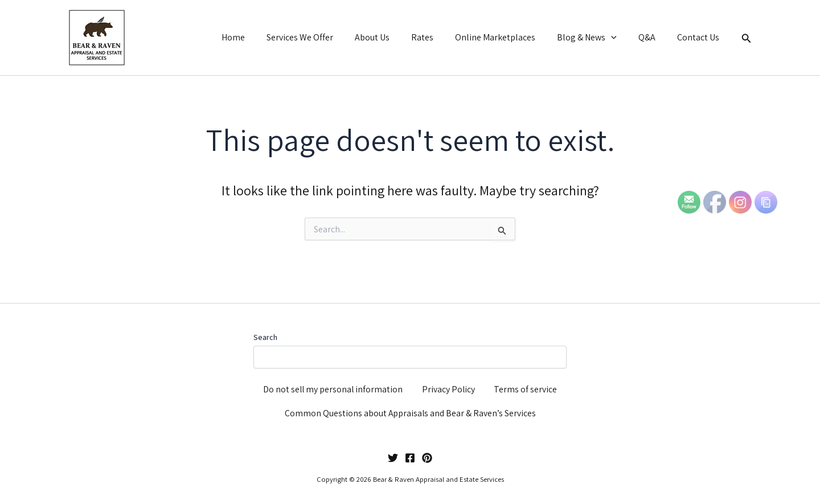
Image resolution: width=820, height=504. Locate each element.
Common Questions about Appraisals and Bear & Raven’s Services (410, 413)
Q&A (652, 37)
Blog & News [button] (595, 38)
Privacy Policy (449, 387)
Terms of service (526, 387)
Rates (438, 37)
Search (265, 334)
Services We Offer (322, 37)
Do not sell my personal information (334, 387)
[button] (620, 38)
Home (259, 37)
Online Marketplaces (507, 37)
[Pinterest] (427, 458)
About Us (391, 37)
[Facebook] (410, 458)
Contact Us (700, 37)
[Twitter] (393, 458)
